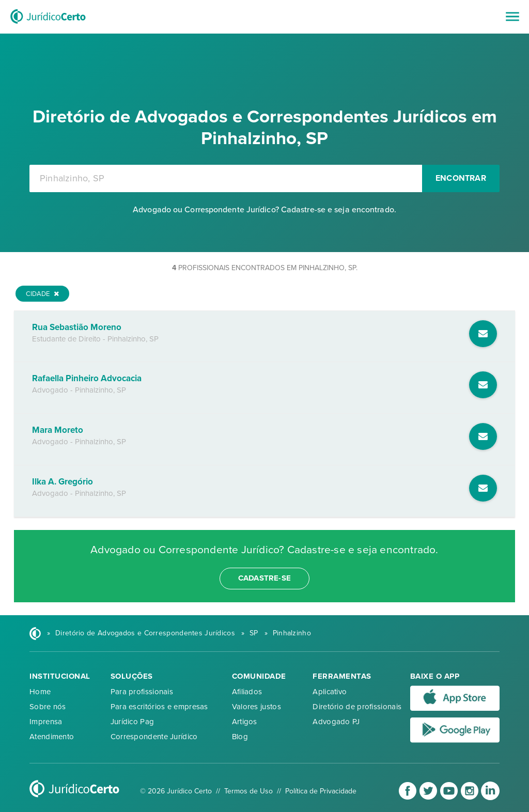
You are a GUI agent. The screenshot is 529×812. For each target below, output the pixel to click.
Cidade (42, 294)
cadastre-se (264, 578)
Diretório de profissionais (357, 707)
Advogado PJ (336, 722)
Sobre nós (48, 707)
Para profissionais (142, 692)
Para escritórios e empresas (159, 707)
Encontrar (461, 178)
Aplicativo (330, 692)
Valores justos (256, 707)
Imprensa (46, 722)
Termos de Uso (248, 791)
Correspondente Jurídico (154, 737)
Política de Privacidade (321, 791)
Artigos (245, 722)
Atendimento (52, 737)
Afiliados (247, 692)
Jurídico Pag (133, 722)
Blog (240, 737)
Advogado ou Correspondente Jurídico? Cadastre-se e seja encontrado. (264, 210)
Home (40, 692)
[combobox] (226, 178)
